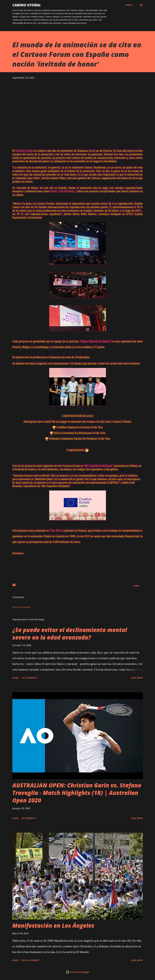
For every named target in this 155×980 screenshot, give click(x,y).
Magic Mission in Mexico (96, 341)
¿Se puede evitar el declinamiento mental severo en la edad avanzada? (70, 634)
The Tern (56, 531)
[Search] (129, 5)
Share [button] (136, 586)
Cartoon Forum (24, 151)
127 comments (29, 678)
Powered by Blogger (78, 972)
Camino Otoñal (27, 5)
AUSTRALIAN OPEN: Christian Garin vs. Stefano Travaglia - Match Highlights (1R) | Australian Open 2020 (77, 793)
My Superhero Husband (98, 466)
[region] (26, 199)
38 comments (29, 818)
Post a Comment (21, 607)
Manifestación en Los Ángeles (53, 925)
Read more (137, 678)
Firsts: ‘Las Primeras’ (63, 191)
